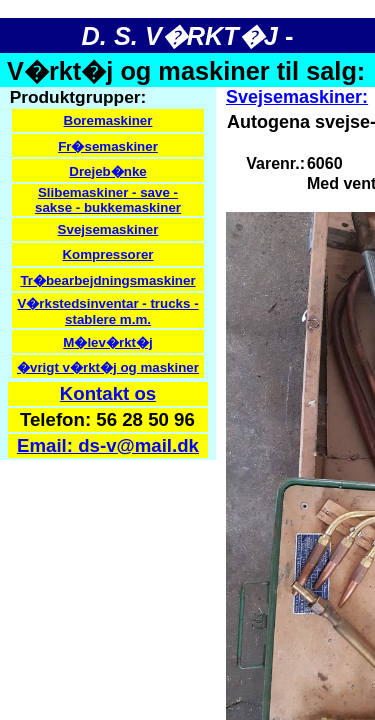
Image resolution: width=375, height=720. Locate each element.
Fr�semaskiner (108, 146)
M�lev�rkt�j (107, 342)
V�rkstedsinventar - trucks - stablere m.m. (107, 311)
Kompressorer (107, 254)
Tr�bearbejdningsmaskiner (107, 280)
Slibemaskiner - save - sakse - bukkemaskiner (108, 200)
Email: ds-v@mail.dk (108, 445)
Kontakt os (108, 393)
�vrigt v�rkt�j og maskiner (108, 367)
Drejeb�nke (107, 171)
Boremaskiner (108, 120)
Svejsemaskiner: (297, 97)
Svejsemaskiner (108, 229)
